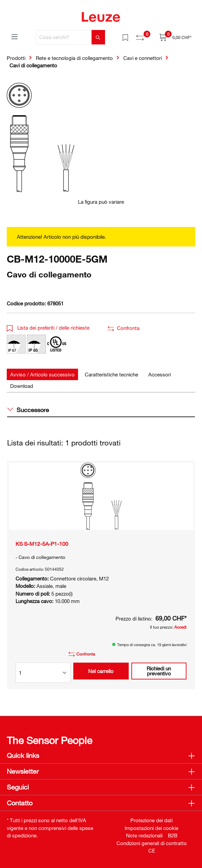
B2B (173, 835)
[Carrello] (175, 37)
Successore (28, 410)
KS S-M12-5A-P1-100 (42, 544)
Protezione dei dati (151, 820)
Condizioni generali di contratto (152, 843)
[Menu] (15, 36)
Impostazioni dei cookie (151, 828)
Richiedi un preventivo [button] (159, 671)
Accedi (180, 627)
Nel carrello (101, 671)
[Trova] (98, 37)
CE (152, 850)
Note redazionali (144, 835)
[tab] (42, 375)
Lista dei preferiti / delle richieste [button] (48, 328)
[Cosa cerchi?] (64, 37)
